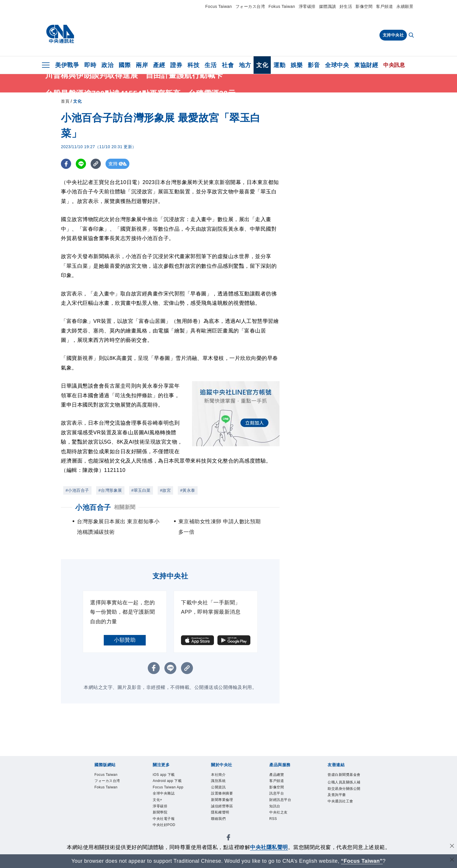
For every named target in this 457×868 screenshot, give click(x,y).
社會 (228, 65)
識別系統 (218, 781)
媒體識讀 (328, 6)
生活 (211, 65)
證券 (176, 65)
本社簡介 (218, 775)
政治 (107, 65)
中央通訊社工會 (340, 801)
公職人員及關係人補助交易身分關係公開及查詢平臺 (344, 789)
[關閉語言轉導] (452, 860)
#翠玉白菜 (141, 490)
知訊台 (275, 806)
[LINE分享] (81, 164)
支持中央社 (393, 35)
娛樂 (297, 65)
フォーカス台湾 (250, 6)
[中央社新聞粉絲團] (228, 838)
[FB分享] (66, 164)
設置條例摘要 (222, 793)
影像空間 (364, 6)
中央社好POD (164, 825)
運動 (279, 65)
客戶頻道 (384, 6)
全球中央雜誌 (164, 793)
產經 (159, 65)
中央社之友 (278, 812)
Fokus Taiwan (282, 6)
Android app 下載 (167, 781)
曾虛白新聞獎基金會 (344, 775)
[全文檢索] (412, 36)
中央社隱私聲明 (269, 847)
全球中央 (337, 65)
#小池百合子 (77, 490)
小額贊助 (125, 640)
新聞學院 (160, 812)
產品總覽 (277, 775)
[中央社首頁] (60, 34)
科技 (193, 65)
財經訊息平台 (280, 800)
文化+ (158, 800)
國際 (125, 65)
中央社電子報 (164, 819)
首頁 (65, 101)
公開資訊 (218, 787)
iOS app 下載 (164, 775)
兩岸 (142, 65)
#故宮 (165, 490)
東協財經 (366, 65)
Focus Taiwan (218, 6)
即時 (90, 65)
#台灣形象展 (110, 490)
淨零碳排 (307, 6)
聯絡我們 (218, 819)
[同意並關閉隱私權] (452, 847)
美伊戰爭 (67, 65)
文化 (262, 65)
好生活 (346, 6)
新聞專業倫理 (222, 800)
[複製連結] (96, 164)
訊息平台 (277, 793)
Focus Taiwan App (168, 787)
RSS (273, 819)
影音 (314, 65)
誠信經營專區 (222, 806)
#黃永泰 (188, 490)
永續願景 (405, 6)
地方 (245, 65)
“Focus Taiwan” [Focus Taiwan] (362, 861)
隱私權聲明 (220, 812)
